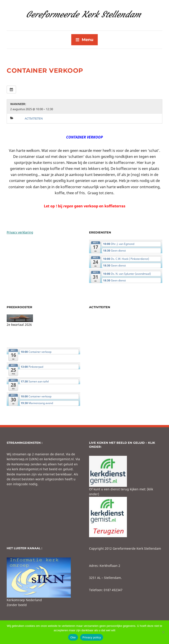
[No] (163, 632)
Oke (73, 637)
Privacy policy (92, 637)
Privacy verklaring (20, 232)
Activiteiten (34, 118)
